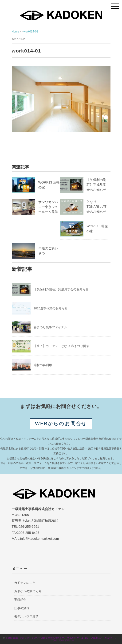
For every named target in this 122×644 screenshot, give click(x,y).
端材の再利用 (43, 365)
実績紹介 (20, 600)
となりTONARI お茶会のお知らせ (96, 207)
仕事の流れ (22, 608)
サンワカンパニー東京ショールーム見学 (48, 207)
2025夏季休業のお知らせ (51, 308)
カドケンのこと (25, 583)
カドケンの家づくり (28, 591)
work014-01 (31, 32)
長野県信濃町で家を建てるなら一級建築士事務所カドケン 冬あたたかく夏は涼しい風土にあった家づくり (62, 638)
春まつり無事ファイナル (50, 327)
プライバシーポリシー (62, 640)
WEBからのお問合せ (61, 423)
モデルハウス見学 (26, 616)
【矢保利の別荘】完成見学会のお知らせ (96, 185)
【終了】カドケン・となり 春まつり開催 (62, 346)
